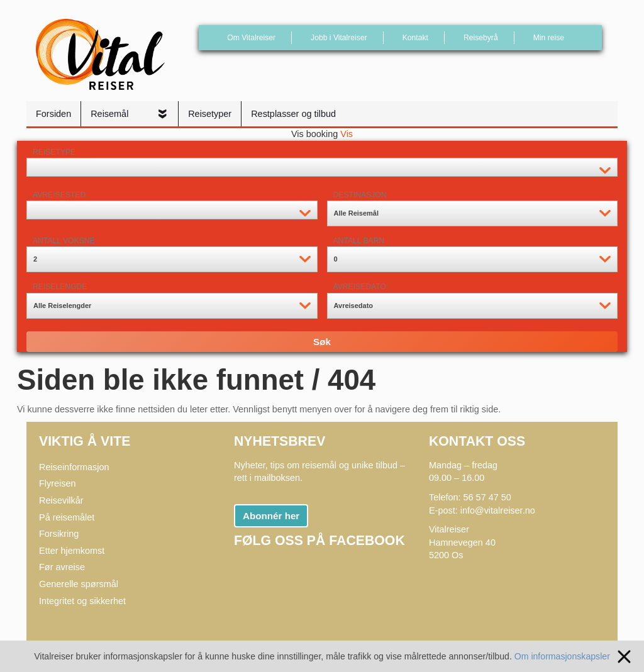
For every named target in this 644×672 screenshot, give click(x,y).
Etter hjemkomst (72, 551)
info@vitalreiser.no (498, 510)
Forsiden (53, 114)
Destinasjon (360, 195)
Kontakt (415, 38)
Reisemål (111, 114)
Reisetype (54, 152)
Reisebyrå (481, 38)
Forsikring (59, 534)
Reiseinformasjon (74, 467)
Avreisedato (360, 287)
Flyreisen (58, 483)
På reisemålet (67, 517)
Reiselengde (60, 287)
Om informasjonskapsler (568, 656)
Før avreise (62, 567)
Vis (347, 134)
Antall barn (359, 241)
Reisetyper (210, 114)
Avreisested (59, 195)
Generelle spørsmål (79, 584)
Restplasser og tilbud (293, 114)
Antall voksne (64, 241)
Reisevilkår (61, 500)
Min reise (549, 38)
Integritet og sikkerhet (82, 601)
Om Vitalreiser (251, 38)
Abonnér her (271, 516)
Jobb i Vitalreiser (339, 38)
